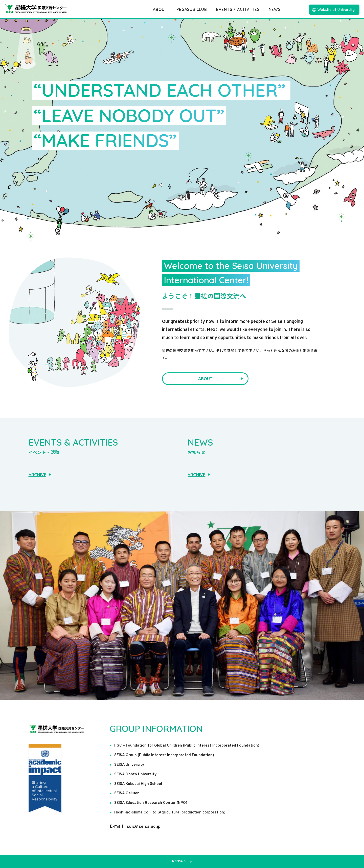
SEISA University (130, 765)
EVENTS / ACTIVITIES (238, 9)
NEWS (275, 9)
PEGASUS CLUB (192, 9)
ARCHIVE (40, 475)
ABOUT (160, 9)
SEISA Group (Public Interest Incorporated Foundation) (165, 755)
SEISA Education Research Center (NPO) (152, 803)
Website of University (333, 10)
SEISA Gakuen (127, 793)
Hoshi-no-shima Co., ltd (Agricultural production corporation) (171, 812)
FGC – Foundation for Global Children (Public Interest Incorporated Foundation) (187, 746)
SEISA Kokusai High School (139, 784)
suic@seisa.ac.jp (145, 826)
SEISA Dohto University (136, 774)
